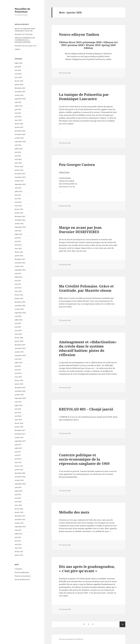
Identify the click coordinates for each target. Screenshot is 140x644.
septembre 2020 (20, 313)
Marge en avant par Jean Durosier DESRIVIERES (80, 230)
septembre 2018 (20, 398)
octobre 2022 (19, 224)
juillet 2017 (19, 448)
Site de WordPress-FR (22, 580)
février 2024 (19, 167)
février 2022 (19, 252)
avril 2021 (18, 288)
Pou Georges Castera (77, 164)
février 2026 (19, 81)
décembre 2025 (20, 88)
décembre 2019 (20, 345)
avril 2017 (18, 459)
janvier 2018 (19, 427)
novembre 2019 (20, 348)
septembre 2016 (20, 484)
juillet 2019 (19, 363)
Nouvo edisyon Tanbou (79, 34)
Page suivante (122, 624)
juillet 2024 (19, 149)
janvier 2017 (19, 470)
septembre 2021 (20, 270)
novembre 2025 (20, 92)
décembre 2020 (20, 302)
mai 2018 (18, 413)
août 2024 (18, 145)
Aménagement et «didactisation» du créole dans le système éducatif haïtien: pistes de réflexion (88, 348)
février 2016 (19, 509)
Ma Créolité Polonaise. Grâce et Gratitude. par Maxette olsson (86, 288)
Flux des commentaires (23, 576)
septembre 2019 (20, 355)
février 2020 (19, 338)
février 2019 (19, 380)
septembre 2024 (20, 142)
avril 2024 (18, 159)
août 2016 (18, 487)
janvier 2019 (19, 384)
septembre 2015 (20, 527)
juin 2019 (18, 366)
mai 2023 (18, 199)
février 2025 (19, 124)
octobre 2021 (19, 266)
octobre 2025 (19, 95)
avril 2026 (18, 74)
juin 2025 (18, 109)
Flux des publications (22, 572)
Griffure (18, 49)
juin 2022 (18, 238)
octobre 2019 (19, 352)
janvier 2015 (19, 555)
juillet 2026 (19, 63)
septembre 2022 (20, 227)
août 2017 (18, 445)
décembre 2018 (20, 388)
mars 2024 (18, 163)
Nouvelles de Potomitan (22, 10)
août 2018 (18, 402)
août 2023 (18, 188)
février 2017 (19, 466)
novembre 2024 (20, 134)
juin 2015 (18, 537)
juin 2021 (18, 281)
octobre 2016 (19, 480)
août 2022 (18, 231)
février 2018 (19, 423)
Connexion (18, 569)
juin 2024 (18, 152)
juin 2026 (18, 67)
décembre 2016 (20, 473)
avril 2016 (18, 502)
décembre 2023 (20, 174)
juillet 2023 (19, 191)
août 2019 (18, 359)
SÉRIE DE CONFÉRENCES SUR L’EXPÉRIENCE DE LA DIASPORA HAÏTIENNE (25, 40)
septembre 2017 (20, 441)
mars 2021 (18, 291)
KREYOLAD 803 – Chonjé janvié (86, 409)
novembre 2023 (20, 177)
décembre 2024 (20, 131)
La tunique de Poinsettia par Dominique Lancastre (84, 97)
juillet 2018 (19, 405)
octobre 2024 (19, 138)
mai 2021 (18, 284)
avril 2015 (18, 544)
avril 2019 (18, 373)
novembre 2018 (20, 391)
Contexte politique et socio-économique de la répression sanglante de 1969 (84, 459)
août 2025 (18, 102)
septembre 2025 (20, 99)
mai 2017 (18, 455)
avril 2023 (18, 202)
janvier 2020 (19, 341)
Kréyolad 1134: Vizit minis (24, 34)
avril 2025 (18, 117)
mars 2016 (18, 505)
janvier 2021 (19, 298)
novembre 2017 (20, 434)
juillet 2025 (19, 106)
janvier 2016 (19, 512)
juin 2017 (18, 452)
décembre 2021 (20, 259)
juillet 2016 (19, 491)
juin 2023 (18, 195)
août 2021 (18, 273)
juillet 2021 (19, 277)
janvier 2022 (19, 256)
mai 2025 (18, 113)
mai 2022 (18, 241)
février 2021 (19, 295)
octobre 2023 (19, 181)
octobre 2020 (19, 309)
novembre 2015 (20, 519)
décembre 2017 (20, 430)
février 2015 (19, 552)
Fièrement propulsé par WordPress (71, 639)
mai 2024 (18, 156)
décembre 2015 (20, 516)
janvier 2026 (19, 84)
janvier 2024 (19, 170)
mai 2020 (18, 327)
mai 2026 (18, 70)
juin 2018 (18, 409)
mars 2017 (18, 462)
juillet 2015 (19, 534)
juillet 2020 (19, 320)
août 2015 (18, 530)
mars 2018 (18, 420)
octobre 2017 (19, 437)
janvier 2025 (19, 127)
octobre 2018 (19, 395)
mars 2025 (18, 120)
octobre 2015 (19, 523)
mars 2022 (18, 249)
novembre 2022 (20, 220)
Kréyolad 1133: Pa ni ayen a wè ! (26, 46)
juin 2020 (18, 323)
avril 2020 (18, 331)
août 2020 (18, 316)
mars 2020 (18, 334)
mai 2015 (18, 541)
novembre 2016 (20, 477)
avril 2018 (18, 416)
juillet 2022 (19, 234)
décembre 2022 (20, 216)
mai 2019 (18, 370)
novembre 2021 (20, 263)
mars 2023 (18, 206)
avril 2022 (18, 245)
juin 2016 (18, 495)
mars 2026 (18, 77)
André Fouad (64, 172)
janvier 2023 (19, 213)
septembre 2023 (20, 184)
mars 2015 (18, 548)
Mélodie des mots (74, 512)
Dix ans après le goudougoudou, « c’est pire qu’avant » (87, 569)
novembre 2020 (20, 306)
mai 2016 (18, 498)
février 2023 (19, 209)
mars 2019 (18, 377)
